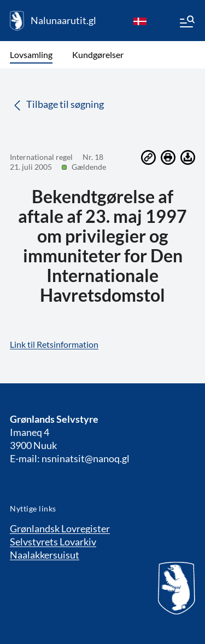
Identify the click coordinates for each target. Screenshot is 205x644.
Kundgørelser (98, 54)
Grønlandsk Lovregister (60, 528)
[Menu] (186, 23)
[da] (140, 21)
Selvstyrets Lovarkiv (53, 542)
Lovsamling (31, 54)
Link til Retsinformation (54, 344)
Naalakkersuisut (45, 555)
